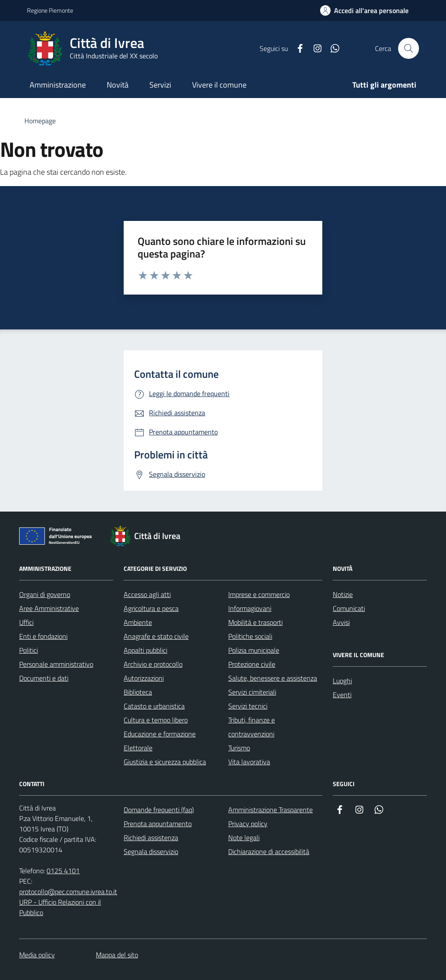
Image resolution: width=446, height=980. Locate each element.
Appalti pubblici (145, 650)
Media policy (37, 955)
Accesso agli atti (147, 594)
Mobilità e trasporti (255, 622)
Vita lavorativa (249, 762)
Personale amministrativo (56, 664)
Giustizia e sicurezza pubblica (165, 762)
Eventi (342, 695)
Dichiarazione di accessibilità (269, 851)
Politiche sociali (250, 636)
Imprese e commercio (259, 594)
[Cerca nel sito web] (409, 48)
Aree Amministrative (49, 608)
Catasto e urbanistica (154, 706)
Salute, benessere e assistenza (273, 678)
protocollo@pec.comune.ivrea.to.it (68, 892)
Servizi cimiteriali (252, 692)
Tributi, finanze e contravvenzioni (252, 727)
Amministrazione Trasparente (270, 810)
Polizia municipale (254, 650)
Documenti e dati (44, 678)
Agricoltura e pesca (151, 608)
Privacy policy (248, 824)
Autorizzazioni (144, 678)
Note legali (244, 838)
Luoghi (342, 681)
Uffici (26, 622)
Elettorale (138, 748)
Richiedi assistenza (151, 838)
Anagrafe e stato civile (156, 636)
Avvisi (341, 622)
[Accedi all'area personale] (364, 10)
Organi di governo (45, 594)
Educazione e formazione (160, 734)
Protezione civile (252, 664)
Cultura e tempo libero (156, 720)
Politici (29, 650)
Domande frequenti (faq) (159, 810)
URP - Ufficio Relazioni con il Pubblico (60, 907)
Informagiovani (250, 608)
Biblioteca (138, 692)
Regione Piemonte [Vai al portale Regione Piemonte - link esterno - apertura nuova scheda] (50, 10)
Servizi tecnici (248, 706)
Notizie (343, 594)
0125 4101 (63, 871)
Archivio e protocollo (153, 664)
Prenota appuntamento (158, 824)
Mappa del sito (117, 955)
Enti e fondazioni (43, 636)
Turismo (239, 748)
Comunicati (349, 608)
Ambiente (138, 622)
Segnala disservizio (151, 851)
